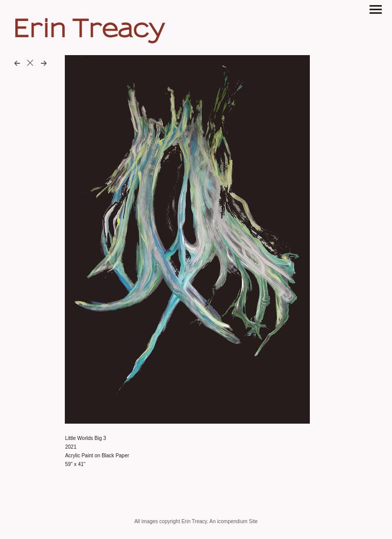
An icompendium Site (234, 521)
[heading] (89, 34)
